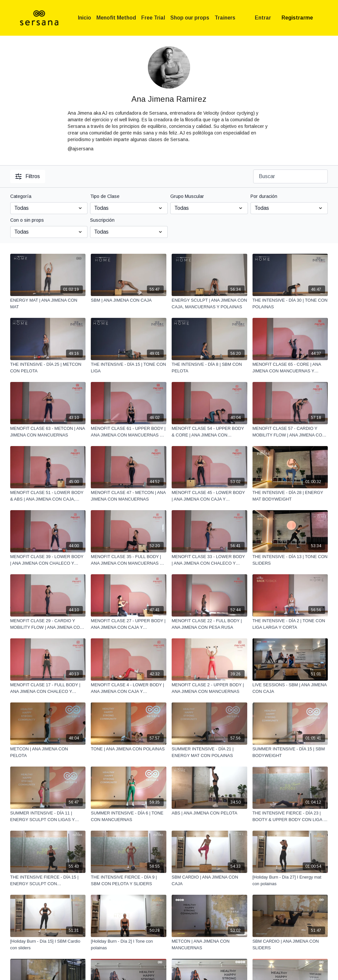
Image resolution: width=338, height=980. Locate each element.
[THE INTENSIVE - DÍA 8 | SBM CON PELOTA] (209, 368)
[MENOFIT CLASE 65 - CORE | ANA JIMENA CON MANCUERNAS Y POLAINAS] (290, 368)
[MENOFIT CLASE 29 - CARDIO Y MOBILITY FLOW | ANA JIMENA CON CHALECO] (48, 624)
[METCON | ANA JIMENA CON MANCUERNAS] (209, 944)
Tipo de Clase (105, 196)
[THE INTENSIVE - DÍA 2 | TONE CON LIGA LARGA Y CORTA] (290, 624)
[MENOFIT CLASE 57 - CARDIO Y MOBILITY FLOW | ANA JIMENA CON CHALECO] (290, 432)
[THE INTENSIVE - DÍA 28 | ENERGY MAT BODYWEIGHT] (290, 496)
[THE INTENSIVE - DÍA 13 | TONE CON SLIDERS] (290, 560)
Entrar (263, 18)
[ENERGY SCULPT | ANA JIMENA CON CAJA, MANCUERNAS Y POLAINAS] (209, 303)
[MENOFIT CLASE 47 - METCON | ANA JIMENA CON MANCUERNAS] (129, 496)
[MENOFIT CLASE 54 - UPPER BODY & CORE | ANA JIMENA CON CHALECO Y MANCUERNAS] (209, 432)
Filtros (28, 176)
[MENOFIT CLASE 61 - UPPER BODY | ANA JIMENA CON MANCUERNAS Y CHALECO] (129, 432)
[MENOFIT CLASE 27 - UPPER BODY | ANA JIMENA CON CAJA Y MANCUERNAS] (129, 624)
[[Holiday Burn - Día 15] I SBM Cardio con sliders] (48, 944)
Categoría (21, 196)
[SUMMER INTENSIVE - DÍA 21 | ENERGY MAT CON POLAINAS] (209, 752)
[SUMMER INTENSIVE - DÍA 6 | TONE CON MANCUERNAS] (129, 816)
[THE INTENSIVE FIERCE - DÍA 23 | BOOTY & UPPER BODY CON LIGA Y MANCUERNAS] (290, 816)
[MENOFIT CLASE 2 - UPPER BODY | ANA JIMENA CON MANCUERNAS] (209, 688)
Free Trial (153, 18)
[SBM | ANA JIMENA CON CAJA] (129, 300)
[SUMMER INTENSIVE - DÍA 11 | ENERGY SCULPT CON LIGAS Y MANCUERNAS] (48, 816)
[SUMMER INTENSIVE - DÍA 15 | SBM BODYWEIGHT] (290, 752)
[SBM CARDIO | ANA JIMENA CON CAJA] (209, 880)
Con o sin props (27, 220)
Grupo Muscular (187, 196)
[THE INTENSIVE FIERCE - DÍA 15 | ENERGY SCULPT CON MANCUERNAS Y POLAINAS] (48, 880)
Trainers (225, 18)
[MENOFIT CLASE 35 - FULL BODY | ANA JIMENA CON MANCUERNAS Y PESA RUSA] (129, 560)
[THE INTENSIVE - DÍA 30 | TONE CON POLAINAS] (290, 303)
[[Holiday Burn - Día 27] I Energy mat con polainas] (290, 880)
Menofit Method (116, 18)
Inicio (84, 18)
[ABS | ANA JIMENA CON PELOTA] (209, 813)
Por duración (264, 196)
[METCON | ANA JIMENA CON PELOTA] (48, 752)
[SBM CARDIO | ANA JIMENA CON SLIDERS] (290, 944)
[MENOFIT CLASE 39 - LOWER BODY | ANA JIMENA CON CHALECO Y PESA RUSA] (48, 560)
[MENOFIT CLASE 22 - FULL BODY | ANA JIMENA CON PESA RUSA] (209, 624)
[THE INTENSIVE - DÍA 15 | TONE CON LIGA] (129, 368)
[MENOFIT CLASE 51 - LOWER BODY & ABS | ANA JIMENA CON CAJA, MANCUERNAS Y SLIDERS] (48, 496)
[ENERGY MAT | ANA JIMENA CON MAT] (48, 303)
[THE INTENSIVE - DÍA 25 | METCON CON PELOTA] (48, 368)
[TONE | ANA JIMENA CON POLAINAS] (129, 749)
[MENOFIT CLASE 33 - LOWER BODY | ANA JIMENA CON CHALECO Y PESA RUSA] (209, 560)
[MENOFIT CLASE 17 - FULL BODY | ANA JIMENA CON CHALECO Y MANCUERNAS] (48, 688)
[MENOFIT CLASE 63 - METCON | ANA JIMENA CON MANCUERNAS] (48, 432)
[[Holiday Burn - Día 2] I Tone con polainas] (129, 944)
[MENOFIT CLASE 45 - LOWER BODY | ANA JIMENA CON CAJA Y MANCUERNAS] (209, 496)
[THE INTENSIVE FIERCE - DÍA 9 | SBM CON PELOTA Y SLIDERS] (129, 880)
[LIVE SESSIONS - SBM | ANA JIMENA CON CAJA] (290, 688)
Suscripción (102, 220)
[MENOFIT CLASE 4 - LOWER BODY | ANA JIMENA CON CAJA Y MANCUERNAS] (129, 688)
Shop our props (190, 18)
